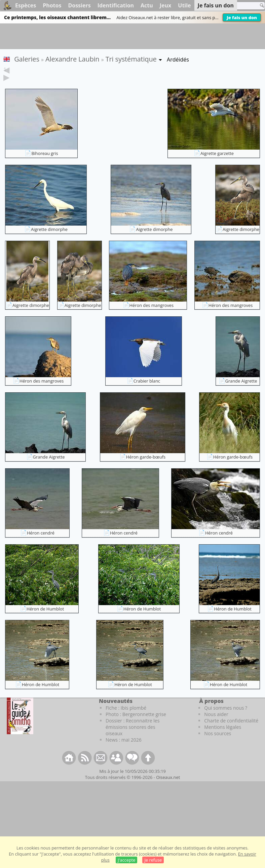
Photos (52, 5)
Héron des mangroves (152, 316)
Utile (184, 5)
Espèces (26, 5)
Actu (147, 5)
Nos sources (218, 744)
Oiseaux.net (168, 788)
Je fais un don (242, 17)
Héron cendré (41, 543)
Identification (116, 5)
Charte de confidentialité (231, 731)
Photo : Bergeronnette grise (136, 725)
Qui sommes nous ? (226, 718)
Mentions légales (223, 737)
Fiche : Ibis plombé (126, 718)
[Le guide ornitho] (20, 726)
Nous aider (216, 725)
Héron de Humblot (45, 619)
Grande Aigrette (241, 391)
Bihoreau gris (45, 164)
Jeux (166, 5)
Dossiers (79, 5)
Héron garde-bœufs (146, 467)
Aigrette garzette (217, 164)
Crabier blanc (147, 391)
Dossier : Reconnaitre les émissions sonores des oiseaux (132, 737)
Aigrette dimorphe (49, 240)
